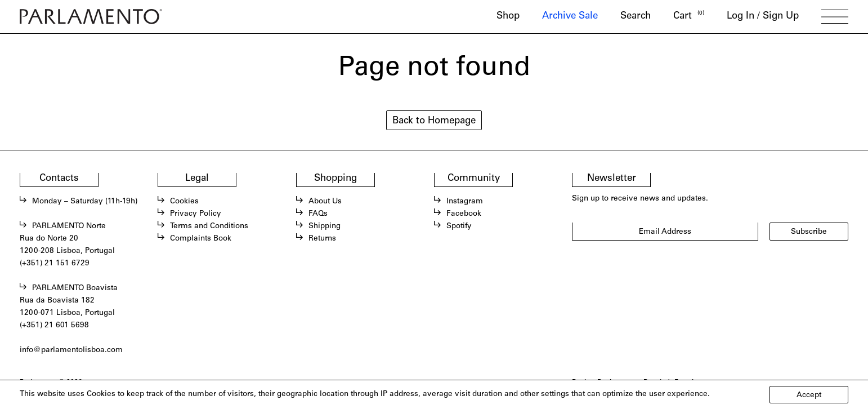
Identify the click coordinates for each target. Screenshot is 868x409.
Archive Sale (570, 17)
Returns (322, 239)
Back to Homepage (434, 121)
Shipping (325, 226)
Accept (809, 395)
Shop (508, 17)
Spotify (459, 226)
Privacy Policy (196, 214)
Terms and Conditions (209, 226)
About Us (325, 202)
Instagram (465, 202)
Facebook (464, 214)
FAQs (318, 214)
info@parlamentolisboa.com (71, 350)
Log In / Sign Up (763, 17)
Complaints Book (201, 239)
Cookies (184, 202)
